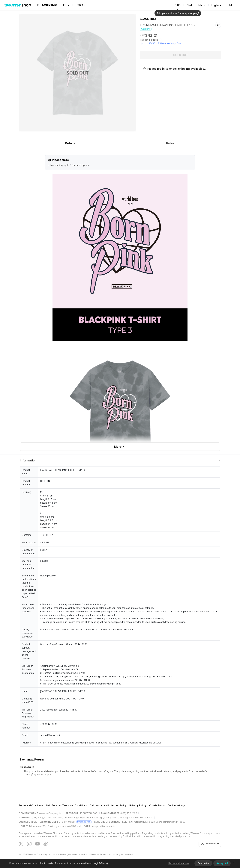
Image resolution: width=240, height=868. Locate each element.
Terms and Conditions (31, 805)
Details (70, 143)
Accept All (222, 863)
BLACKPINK (147, 19)
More (120, 447)
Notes (170, 143)
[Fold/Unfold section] (120, 460)
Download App (210, 844)
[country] (177, 5)
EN (65, 5)
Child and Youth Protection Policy (108, 805)
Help (231, 5)
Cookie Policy (157, 805)
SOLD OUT (181, 55)
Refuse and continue (179, 863)
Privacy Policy (138, 805)
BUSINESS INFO (84, 822)
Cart (189, 5)
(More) (104, 863)
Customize (203, 863)
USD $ (79, 5)
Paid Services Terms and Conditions (67, 805)
